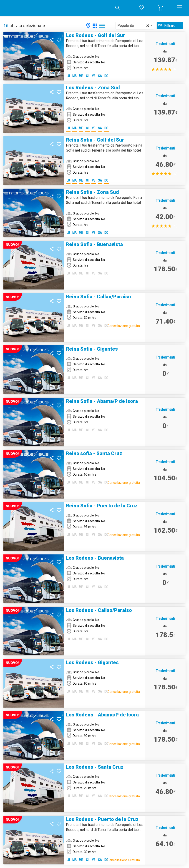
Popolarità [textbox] (133, 26)
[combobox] (135, 26)
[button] (161, 8)
